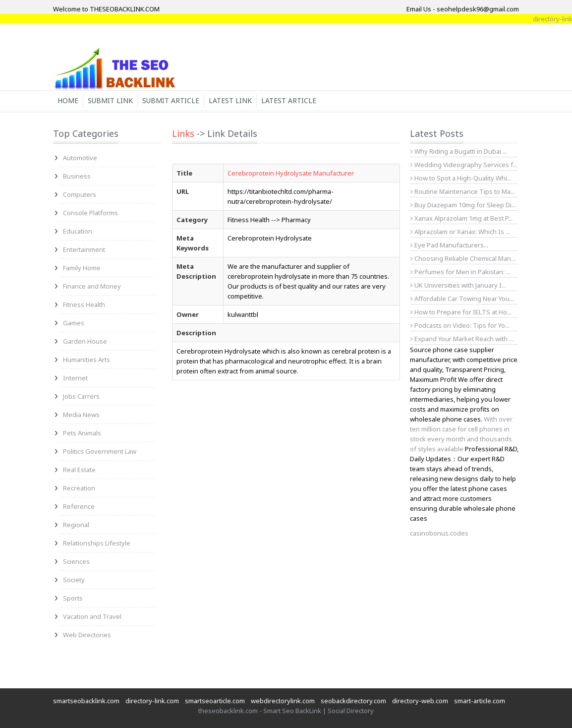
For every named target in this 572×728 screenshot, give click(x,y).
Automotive (80, 158)
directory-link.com (152, 701)
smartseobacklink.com (86, 701)
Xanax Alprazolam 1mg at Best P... (461, 218)
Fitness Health (84, 304)
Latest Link (230, 100)
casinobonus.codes (439, 533)
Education (78, 231)
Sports (73, 598)
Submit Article (171, 100)
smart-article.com (480, 701)
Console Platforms (90, 213)
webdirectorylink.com (283, 701)
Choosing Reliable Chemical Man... (463, 258)
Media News (81, 415)
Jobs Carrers (81, 396)
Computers (80, 194)
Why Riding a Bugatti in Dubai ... (459, 151)
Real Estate (79, 470)
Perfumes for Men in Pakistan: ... (460, 272)
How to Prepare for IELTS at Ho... (461, 312)
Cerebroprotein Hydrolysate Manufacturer (291, 173)
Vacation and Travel (92, 616)
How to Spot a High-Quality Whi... (461, 178)
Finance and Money (92, 286)
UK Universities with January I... (458, 285)
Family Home (82, 268)
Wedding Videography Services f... (464, 165)
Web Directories (87, 635)
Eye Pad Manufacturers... (449, 245)
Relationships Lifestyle (97, 543)
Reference (79, 506)
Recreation (79, 488)
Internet (75, 378)
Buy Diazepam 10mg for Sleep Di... (463, 205)
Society (74, 580)
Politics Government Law (100, 451)
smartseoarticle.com (215, 701)
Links (183, 133)
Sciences (76, 561)
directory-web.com (420, 701)
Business (77, 176)
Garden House (85, 341)
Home (68, 100)
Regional (76, 525)
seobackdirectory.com (353, 701)
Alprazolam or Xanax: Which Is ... (460, 232)
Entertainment (84, 249)
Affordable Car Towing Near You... (462, 299)
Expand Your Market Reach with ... (462, 339)
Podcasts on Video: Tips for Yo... (460, 325)
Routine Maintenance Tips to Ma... (463, 191)
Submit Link (110, 100)
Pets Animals (82, 433)
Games (74, 323)
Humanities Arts (86, 360)
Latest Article (289, 100)
